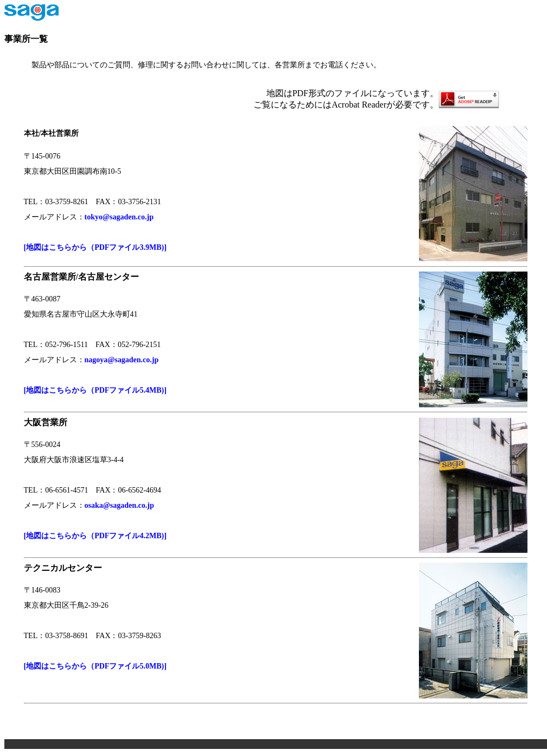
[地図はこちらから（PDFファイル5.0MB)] (99, 666)
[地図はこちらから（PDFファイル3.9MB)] (95, 247)
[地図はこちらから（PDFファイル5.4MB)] (95, 390)
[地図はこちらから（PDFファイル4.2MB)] (99, 536)
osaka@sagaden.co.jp (119, 505)
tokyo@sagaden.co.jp (119, 217)
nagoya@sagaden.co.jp (122, 360)
